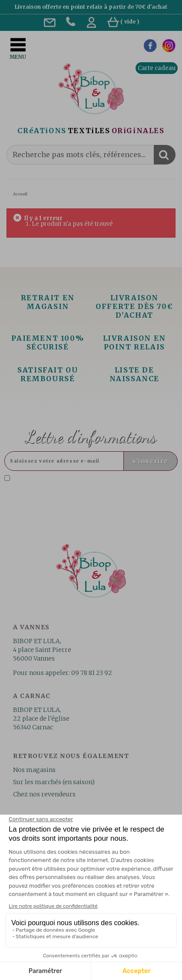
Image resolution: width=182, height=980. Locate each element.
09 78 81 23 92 (92, 673)
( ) (123, 22)
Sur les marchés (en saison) (54, 782)
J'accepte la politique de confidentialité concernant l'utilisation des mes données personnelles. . (89, 485)
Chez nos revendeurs (44, 794)
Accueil (20, 194)
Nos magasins (34, 770)
